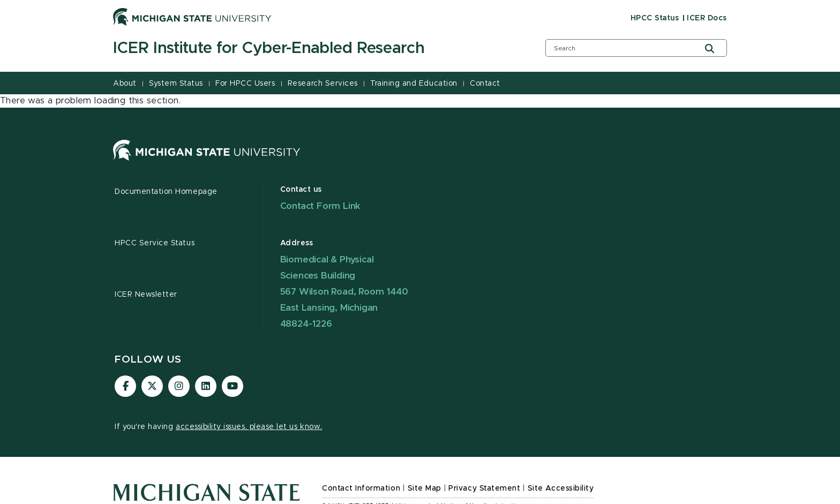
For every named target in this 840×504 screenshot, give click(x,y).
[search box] (636, 48)
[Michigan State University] (192, 17)
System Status (176, 84)
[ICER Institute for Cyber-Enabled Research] (316, 49)
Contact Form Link (321, 206)
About (125, 84)
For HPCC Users (245, 84)
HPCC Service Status (155, 243)
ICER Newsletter (146, 295)
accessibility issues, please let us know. (249, 427)
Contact (485, 84)
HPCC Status (655, 18)
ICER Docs (707, 18)
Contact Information (361, 488)
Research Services (323, 84)
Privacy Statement (484, 488)
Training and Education (414, 84)
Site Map (425, 488)
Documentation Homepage (166, 192)
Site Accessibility (561, 488)
